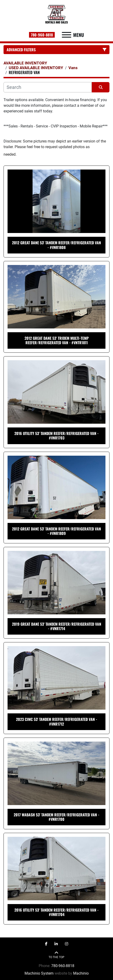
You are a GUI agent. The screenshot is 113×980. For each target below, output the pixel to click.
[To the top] (56, 955)
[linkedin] (56, 944)
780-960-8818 (42, 35)
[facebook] (46, 944)
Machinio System (39, 973)
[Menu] (67, 35)
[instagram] (67, 944)
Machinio (81, 973)
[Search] (48, 87)
